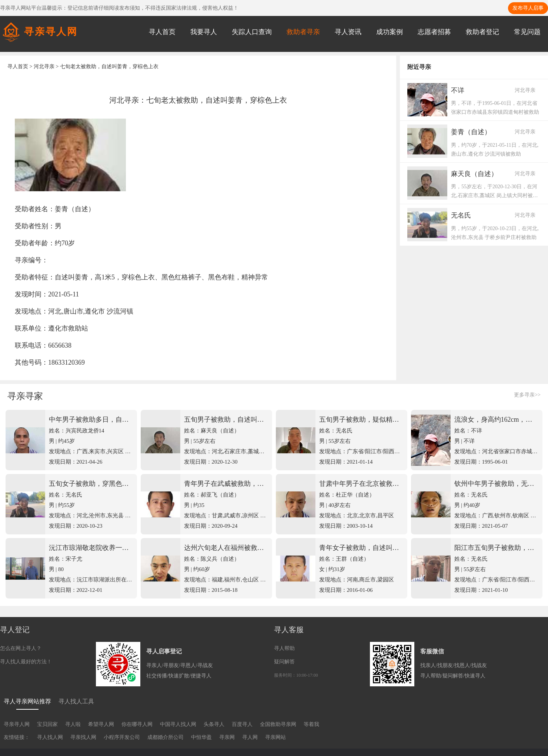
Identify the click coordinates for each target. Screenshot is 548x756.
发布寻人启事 (528, 8)
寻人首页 (162, 32)
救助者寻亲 (303, 32)
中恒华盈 (201, 737)
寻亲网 (227, 737)
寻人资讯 (348, 32)
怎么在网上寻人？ (21, 648)
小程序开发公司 (122, 737)
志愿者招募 (434, 32)
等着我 (311, 724)
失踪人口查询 (252, 32)
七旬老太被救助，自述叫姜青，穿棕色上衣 (109, 67)
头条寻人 (214, 724)
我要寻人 (204, 32)
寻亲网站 (275, 737)
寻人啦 (73, 724)
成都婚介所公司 (166, 737)
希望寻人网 (101, 724)
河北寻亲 (44, 67)
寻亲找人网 (83, 737)
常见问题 (527, 32)
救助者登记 (482, 32)
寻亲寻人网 (17, 724)
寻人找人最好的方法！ (26, 662)
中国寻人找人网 (178, 724)
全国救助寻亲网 (278, 724)
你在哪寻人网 (137, 724)
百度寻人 (242, 724)
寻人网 (250, 737)
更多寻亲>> (527, 395)
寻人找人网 (50, 737)
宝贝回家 (47, 724)
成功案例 (390, 32)
